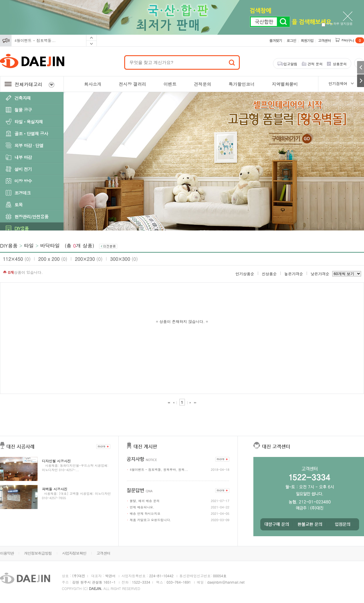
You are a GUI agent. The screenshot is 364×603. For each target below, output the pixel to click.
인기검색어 (338, 83)
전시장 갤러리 (132, 84)
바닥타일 (50, 246)
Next (91, 44)
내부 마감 (23, 157)
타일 (29, 246)
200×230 (89, 259)
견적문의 (203, 84)
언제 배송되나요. (142, 507)
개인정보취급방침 (38, 553)
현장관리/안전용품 (31, 216)
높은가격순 (294, 274)
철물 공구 (23, 110)
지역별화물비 (285, 84)
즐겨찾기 (276, 40)
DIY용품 (22, 228)
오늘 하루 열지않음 (337, 24)
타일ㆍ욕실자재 (29, 122)
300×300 (124, 259)
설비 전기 (23, 169)
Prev (91, 38)
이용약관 (7, 553)
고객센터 (324, 40)
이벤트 (170, 84)
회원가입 (307, 40)
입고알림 (290, 64)
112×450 (17, 259)
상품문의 (340, 64)
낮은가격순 (320, 274)
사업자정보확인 (74, 553)
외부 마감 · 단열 (29, 145)
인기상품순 (245, 274)
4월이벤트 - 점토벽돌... (35, 40)
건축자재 (23, 98)
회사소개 (93, 84)
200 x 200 (53, 259)
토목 (18, 205)
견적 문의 (315, 64)
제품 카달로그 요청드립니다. (150, 520)
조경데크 (23, 193)
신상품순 (269, 274)
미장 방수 (23, 181)
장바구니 (353, 40)
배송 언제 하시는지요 (145, 513)
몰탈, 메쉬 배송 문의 (145, 501)
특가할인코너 (242, 84)
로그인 (291, 40)
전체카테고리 (29, 84)
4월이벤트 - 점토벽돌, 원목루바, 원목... (159, 470)
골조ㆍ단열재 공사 (31, 133)
